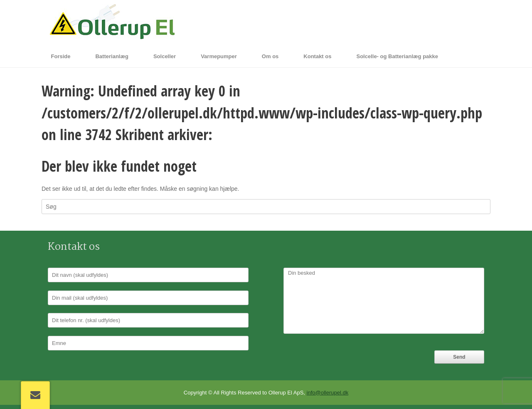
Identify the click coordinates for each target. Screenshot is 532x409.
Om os (270, 56)
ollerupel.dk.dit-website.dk (295, 134)
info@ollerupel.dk (328, 393)
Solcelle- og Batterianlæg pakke (397, 56)
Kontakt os (317, 56)
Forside (61, 56)
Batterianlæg (112, 56)
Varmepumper (219, 56)
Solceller (165, 56)
